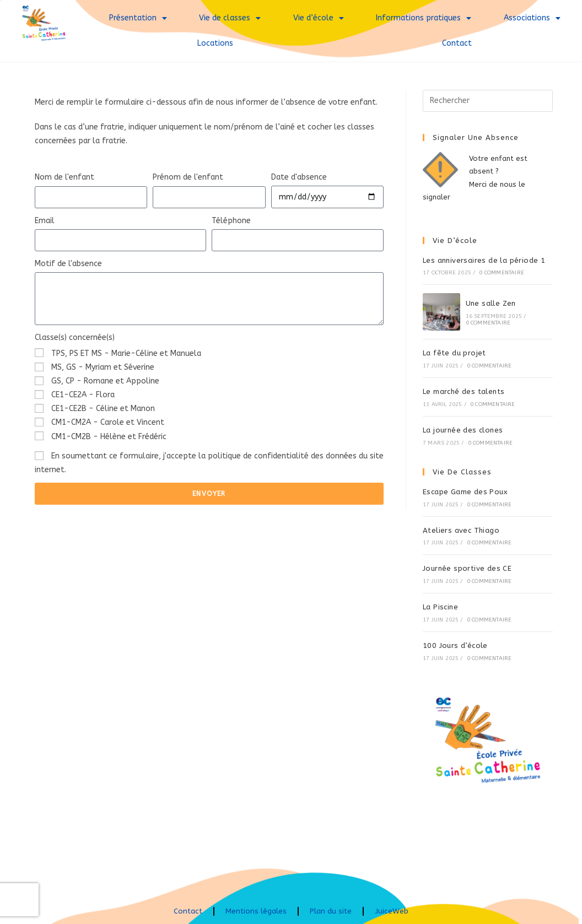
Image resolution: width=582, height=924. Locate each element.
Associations (532, 18)
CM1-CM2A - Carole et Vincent (108, 422)
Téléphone (231, 221)
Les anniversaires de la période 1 (484, 260)
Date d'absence (299, 177)
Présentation (138, 18)
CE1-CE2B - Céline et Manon (103, 409)
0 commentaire (502, 273)
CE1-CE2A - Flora (83, 395)
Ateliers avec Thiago (461, 530)
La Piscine (440, 607)
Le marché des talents (464, 391)
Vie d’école (319, 18)
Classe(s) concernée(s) (75, 337)
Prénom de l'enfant (188, 177)
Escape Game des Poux (465, 492)
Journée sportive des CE (467, 568)
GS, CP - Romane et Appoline (105, 381)
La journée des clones (463, 430)
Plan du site (332, 911)
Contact (457, 43)
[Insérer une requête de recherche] (488, 101)
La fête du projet (454, 353)
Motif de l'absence (68, 264)
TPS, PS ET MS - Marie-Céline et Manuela (126, 353)
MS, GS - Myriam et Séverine (103, 367)
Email (45, 221)
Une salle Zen (491, 303)
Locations (215, 43)
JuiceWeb (394, 911)
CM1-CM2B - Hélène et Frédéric (109, 437)
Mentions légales (256, 911)
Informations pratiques (424, 18)
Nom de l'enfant (64, 177)
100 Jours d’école (455, 645)
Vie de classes (230, 18)
